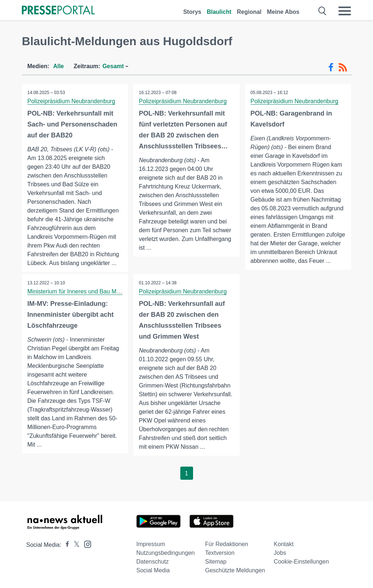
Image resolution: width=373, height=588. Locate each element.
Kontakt (284, 544)
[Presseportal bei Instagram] (85, 544)
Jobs (280, 553)
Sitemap (216, 562)
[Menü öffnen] (345, 11)
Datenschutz (152, 562)
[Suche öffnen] (323, 11)
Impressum (151, 544)
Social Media (153, 570)
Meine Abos (283, 12)
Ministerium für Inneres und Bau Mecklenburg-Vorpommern (104, 291)
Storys (192, 12)
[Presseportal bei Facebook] (65, 545)
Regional (249, 12)
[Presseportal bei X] (74, 545)
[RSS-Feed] (343, 67)
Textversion (220, 553)
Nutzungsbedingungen (165, 553)
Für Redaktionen (227, 544)
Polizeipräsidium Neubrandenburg (71, 101)
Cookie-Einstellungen (301, 562)
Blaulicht (219, 12)
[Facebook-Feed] (331, 67)
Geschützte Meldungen (235, 570)
